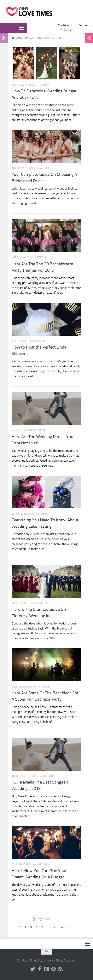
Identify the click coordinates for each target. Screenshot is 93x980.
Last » (63, 927)
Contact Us (86, 25)
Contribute (65, 25)
